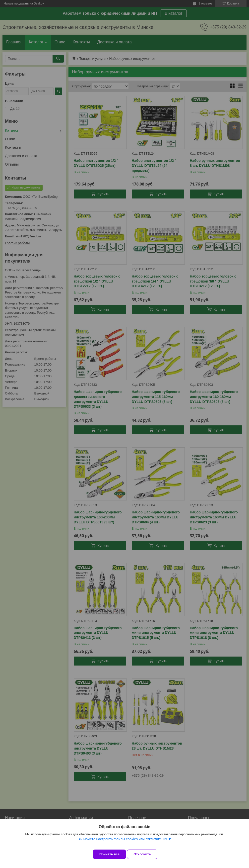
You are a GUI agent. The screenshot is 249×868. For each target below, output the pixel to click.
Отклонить (146, 854)
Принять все (109, 854)
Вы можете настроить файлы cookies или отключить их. (123, 843)
